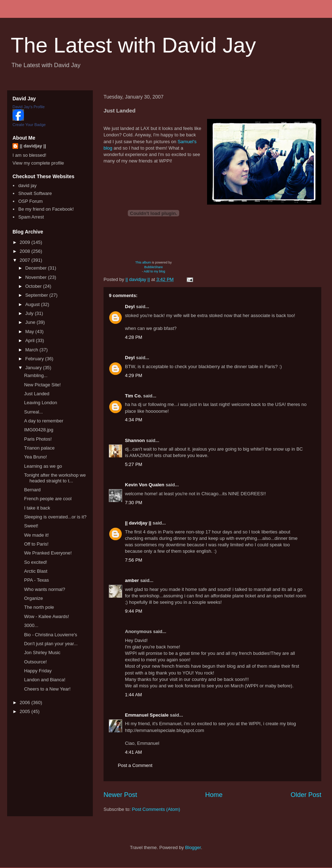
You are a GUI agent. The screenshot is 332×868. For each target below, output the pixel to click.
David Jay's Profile (29, 107)
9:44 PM (134, 611)
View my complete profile (38, 163)
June (31, 322)
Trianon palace (39, 448)
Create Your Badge (29, 125)
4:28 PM (134, 337)
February (35, 359)
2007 (26, 260)
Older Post (306, 795)
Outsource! (35, 662)
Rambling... (36, 375)
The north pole (39, 607)
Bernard (32, 490)
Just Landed (37, 394)
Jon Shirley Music (42, 653)
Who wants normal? (44, 589)
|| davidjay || (138, 523)
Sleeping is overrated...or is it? (55, 517)
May (30, 332)
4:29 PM (134, 375)
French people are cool (48, 499)
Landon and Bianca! (45, 680)
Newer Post (120, 795)
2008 (26, 251)
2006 (26, 703)
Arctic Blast (36, 571)
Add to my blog (154, 271)
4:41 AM (134, 752)
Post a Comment (135, 765)
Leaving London (41, 403)
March (32, 350)
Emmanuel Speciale (147, 715)
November (37, 277)
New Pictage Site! (42, 385)
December (37, 268)
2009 (26, 242)
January (34, 368)
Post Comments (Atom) (156, 809)
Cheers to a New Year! (47, 689)
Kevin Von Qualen (145, 485)
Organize (33, 598)
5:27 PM (134, 464)
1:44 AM (134, 695)
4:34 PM (134, 420)
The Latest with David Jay (133, 45)
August (33, 304)
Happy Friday (38, 671)
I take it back (37, 508)
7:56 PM (134, 560)
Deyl (130, 307)
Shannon (135, 440)
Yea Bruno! (35, 457)
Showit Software (35, 193)
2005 (26, 711)
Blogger (193, 847)
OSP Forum (30, 201)
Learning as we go (43, 466)
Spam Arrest (31, 217)
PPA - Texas (36, 580)
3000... (31, 625)
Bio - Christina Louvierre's (50, 635)
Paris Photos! (38, 439)
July (30, 313)
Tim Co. (133, 396)
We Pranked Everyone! (48, 553)
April (31, 340)
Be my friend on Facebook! (46, 209)
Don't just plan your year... (51, 644)
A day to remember (44, 421)
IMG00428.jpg (39, 430)
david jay (27, 185)
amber (132, 580)
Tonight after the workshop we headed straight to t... (55, 478)
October (34, 286)
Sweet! (31, 526)
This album (143, 262)
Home (214, 795)
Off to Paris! (36, 544)
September (37, 295)
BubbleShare (154, 267)
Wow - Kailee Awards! (46, 616)
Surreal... (33, 412)
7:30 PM (134, 503)
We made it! (36, 535)
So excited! (35, 562)
